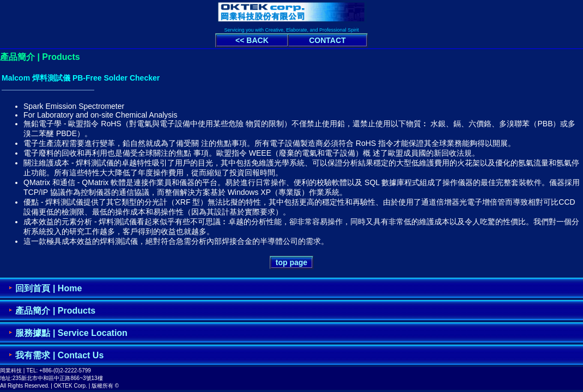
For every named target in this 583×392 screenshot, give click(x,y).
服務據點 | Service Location (71, 333)
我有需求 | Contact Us (59, 355)
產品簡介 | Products (55, 311)
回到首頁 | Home (48, 288)
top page (291, 262)
